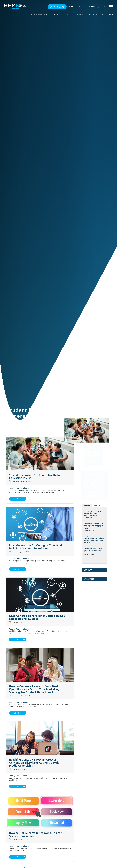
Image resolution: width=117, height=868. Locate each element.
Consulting (93, 14)
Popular (97, 506)
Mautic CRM (57, 14)
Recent (87, 506)
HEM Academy (108, 14)
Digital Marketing (40, 14)
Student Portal (75, 14)
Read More (16, 499)
